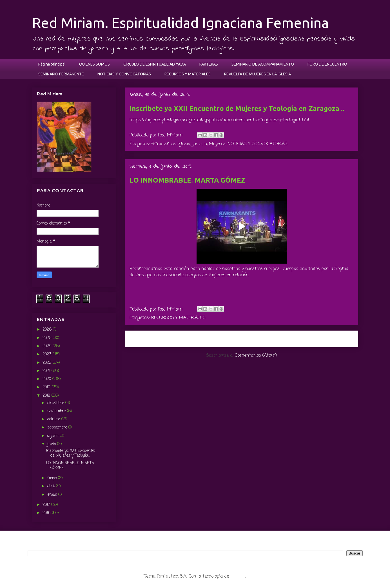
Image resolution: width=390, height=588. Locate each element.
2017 (47, 505)
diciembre (56, 403)
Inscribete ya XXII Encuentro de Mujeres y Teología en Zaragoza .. (237, 108)
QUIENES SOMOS (94, 64)
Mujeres (217, 144)
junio (52, 444)
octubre (54, 419)
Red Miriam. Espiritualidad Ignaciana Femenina (180, 23)
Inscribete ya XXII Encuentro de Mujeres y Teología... (71, 453)
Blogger (238, 576)
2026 (48, 330)
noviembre (57, 411)
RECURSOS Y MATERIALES (188, 74)
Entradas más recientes (159, 339)
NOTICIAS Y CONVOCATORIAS (124, 74)
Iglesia (184, 144)
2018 (47, 396)
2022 (48, 363)
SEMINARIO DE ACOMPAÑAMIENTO (263, 64)
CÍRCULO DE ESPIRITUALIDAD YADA (155, 64)
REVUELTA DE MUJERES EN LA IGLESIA (258, 74)
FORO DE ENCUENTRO (327, 64)
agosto (54, 436)
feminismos (163, 144)
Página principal (52, 64)
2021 (47, 371)
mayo (53, 478)
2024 (48, 346)
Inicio (248, 339)
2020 (47, 379)
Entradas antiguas (330, 339)
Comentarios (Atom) (256, 356)
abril (52, 486)
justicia (200, 144)
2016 (47, 513)
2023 (48, 354)
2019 (47, 387)
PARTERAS (209, 64)
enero (53, 495)
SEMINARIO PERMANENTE (61, 74)
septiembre (58, 427)
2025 (48, 338)
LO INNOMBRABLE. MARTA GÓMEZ (187, 180)
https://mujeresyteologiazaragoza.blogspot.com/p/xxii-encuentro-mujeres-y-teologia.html (219, 120)
